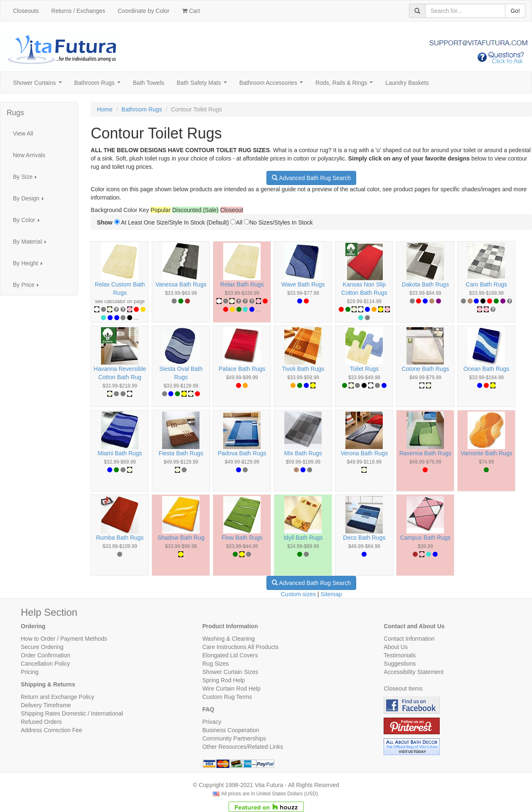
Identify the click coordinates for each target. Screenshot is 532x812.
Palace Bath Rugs (242, 369)
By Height (30, 265)
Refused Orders (41, 722)
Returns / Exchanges (78, 11)
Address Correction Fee (52, 730)
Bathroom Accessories (273, 85)
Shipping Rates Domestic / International (72, 713)
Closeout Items (403, 689)
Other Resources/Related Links (243, 747)
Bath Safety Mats (203, 85)
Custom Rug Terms (227, 697)
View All (23, 133)
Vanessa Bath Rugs (181, 284)
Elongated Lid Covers (230, 655)
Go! (515, 11)
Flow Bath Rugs (242, 538)
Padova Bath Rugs (242, 453)
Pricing (30, 672)
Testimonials (400, 655)
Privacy (212, 722)
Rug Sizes (216, 664)
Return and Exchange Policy (58, 697)
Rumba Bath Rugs (120, 538)
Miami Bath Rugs (120, 453)
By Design (31, 201)
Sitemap (331, 594)
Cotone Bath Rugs (425, 369)
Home (105, 109)
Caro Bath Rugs (487, 284)
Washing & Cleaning (229, 639)
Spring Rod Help (224, 680)
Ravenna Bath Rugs (425, 453)
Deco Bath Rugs (364, 538)
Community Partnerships (234, 738)
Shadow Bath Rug (181, 538)
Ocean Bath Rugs (486, 369)
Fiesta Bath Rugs (181, 453)
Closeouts (26, 11)
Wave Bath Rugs (303, 284)
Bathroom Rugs (99, 85)
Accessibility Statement (414, 672)
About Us (396, 647)
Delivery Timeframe (46, 705)
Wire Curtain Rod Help (232, 689)
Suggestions (400, 664)
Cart (191, 11)
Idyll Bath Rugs (303, 538)
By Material (32, 244)
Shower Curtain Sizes (230, 672)
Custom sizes (298, 594)
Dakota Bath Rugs (426, 284)
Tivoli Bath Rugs (303, 369)
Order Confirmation (46, 655)
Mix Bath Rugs (303, 453)
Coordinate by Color (144, 11)
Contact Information (409, 639)
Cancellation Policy (45, 664)
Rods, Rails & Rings (346, 85)
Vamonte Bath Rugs (486, 453)
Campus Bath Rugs (425, 538)
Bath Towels (149, 83)
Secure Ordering (42, 647)
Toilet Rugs (364, 369)
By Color (28, 222)
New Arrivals (29, 155)
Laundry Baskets (407, 83)
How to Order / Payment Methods (64, 639)
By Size (27, 179)
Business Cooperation (231, 730)
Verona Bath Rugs (365, 453)
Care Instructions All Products (241, 647)
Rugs (15, 113)
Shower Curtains (39, 85)
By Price (28, 287)
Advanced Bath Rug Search (311, 178)
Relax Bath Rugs (242, 284)
